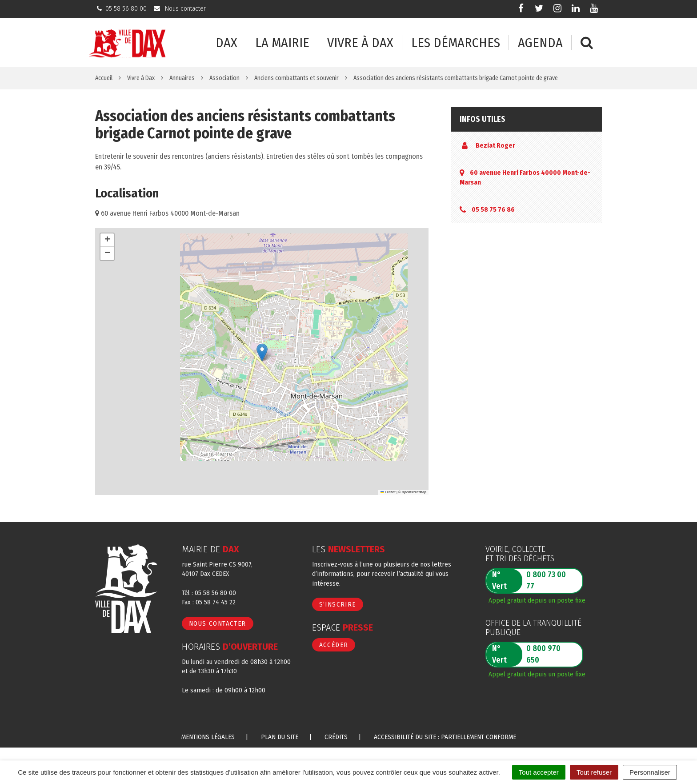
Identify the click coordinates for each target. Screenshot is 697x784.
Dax (226, 43)
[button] (262, 352)
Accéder (334, 645)
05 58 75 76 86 (493, 209)
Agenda (540, 43)
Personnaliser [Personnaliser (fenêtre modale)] (650, 772)
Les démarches (456, 43)
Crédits (336, 737)
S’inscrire (338, 604)
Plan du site (280, 737)
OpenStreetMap (414, 492)
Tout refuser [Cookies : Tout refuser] (594, 772)
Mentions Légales (208, 737)
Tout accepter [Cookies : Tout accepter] (539, 772)
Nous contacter (218, 623)
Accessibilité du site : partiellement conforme (445, 737)
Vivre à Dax (360, 43)
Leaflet (388, 492)
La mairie (282, 43)
